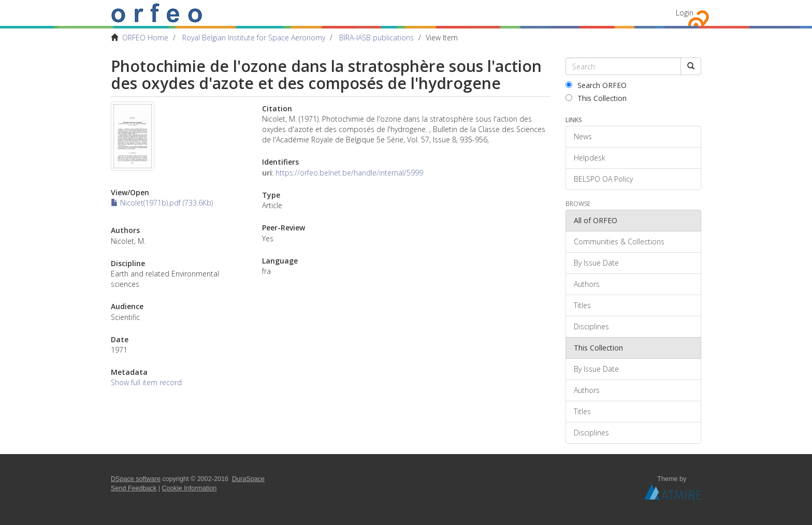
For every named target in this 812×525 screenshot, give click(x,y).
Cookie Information (190, 488)
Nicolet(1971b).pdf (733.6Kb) (162, 203)
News (583, 136)
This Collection (596, 98)
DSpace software (136, 479)
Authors (587, 284)
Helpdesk (590, 158)
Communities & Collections (619, 242)
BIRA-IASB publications (376, 38)
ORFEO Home (145, 38)
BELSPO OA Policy (603, 179)
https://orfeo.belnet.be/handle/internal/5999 (349, 173)
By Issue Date (596, 263)
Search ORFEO (596, 85)
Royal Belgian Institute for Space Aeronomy (254, 38)
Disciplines (591, 326)
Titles (582, 305)
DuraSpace (248, 479)
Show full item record (146, 382)
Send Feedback (134, 488)
